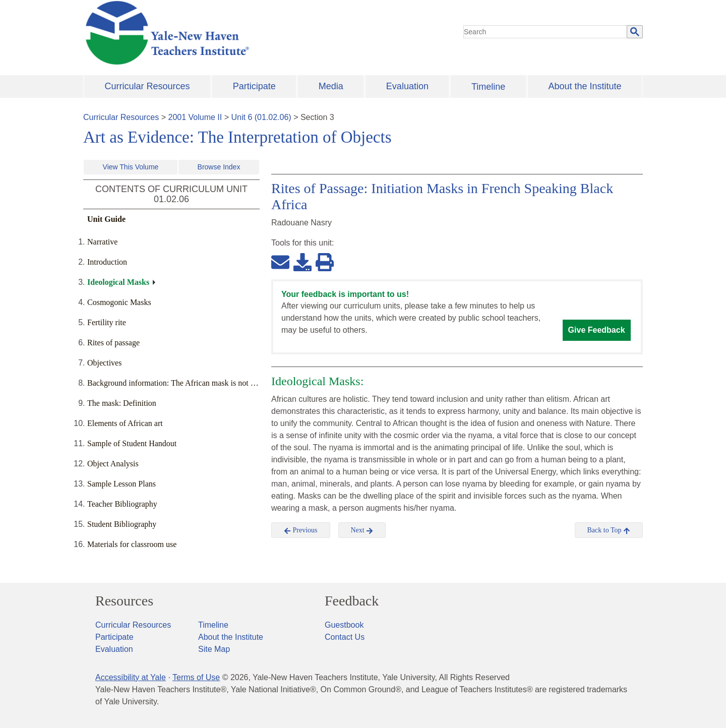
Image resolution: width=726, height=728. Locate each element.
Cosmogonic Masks (119, 302)
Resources (124, 601)
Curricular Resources (147, 86)
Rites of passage (113, 343)
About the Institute (585, 86)
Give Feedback (597, 330)
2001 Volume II (195, 117)
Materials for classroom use (132, 544)
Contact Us (345, 637)
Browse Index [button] (219, 167)
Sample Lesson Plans (122, 484)
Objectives (104, 363)
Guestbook (344, 625)
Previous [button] (301, 530)
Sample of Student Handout (132, 443)
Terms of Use (196, 677)
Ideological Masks (118, 282)
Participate (254, 86)
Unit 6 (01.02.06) (261, 117)
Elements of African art (125, 423)
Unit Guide (106, 219)
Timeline (488, 87)
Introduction (107, 262)
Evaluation (407, 86)
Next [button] (362, 530)
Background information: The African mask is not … (173, 383)
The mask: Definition (122, 403)
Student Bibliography (122, 524)
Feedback (352, 601)
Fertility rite (107, 322)
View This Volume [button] (131, 167)
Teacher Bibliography (122, 504)
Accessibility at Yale (131, 677)
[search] (546, 32)
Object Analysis (113, 464)
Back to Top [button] (609, 530)
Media (331, 86)
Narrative (102, 242)
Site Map (214, 649)
